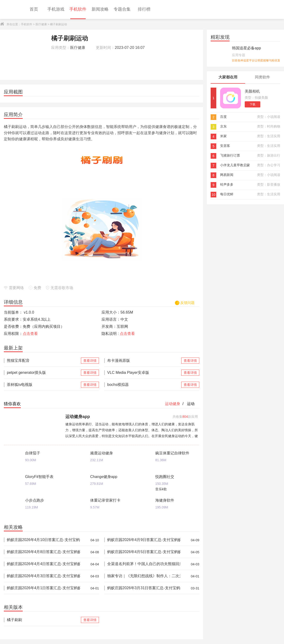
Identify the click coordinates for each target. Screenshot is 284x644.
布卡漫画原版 (144, 361)
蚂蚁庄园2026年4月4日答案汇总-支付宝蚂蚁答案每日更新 (43, 564)
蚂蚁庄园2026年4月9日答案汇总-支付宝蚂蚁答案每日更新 (144, 540)
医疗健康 (41, 24)
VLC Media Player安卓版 (144, 373)
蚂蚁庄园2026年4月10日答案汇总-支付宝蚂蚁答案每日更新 (43, 540)
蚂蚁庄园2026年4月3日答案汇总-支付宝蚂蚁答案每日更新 (43, 576)
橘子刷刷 (43, 620)
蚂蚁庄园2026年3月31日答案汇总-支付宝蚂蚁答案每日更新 (144, 588)
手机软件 (27, 24)
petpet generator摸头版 (43, 373)
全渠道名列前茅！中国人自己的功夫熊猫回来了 (144, 564)
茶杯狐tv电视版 (43, 385)
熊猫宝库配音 (43, 361)
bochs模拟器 (144, 385)
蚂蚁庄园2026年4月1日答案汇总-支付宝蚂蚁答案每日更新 (43, 588)
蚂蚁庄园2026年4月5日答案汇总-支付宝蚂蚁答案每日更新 (144, 552)
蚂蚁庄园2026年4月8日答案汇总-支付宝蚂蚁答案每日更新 (43, 552)
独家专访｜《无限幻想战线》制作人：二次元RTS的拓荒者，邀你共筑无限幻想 (144, 576)
